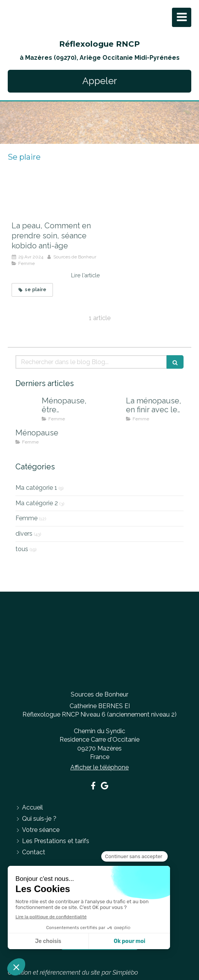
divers (24, 534)
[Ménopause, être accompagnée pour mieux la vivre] (27, 408)
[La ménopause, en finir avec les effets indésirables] (111, 408)
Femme (26, 518)
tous (22, 549)
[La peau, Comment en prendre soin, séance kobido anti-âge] (56, 199)
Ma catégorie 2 (37, 503)
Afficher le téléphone (99, 767)
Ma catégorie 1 (36, 488)
